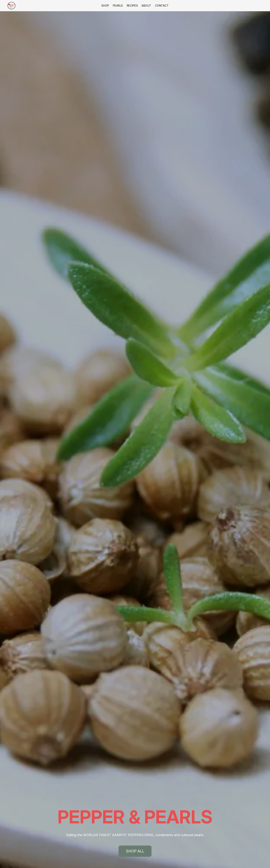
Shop (105, 6)
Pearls (118, 6)
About (146, 6)
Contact (162, 6)
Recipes (132, 6)
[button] (11, 6)
